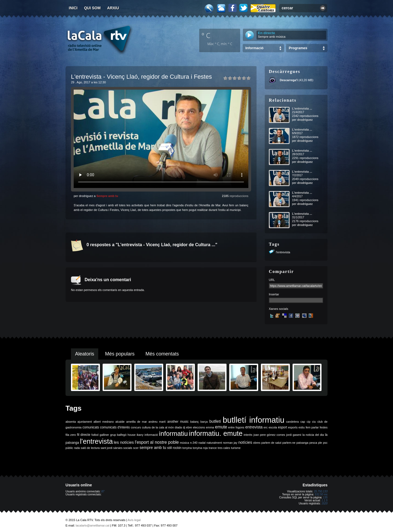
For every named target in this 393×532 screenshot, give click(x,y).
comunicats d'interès (115, 427)
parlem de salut (271, 443)
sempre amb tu (153, 448)
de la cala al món (163, 427)
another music (178, 422)
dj (184, 427)
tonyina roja (200, 448)
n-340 (194, 443)
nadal (202, 443)
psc (325, 443)
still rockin (174, 448)
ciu (314, 422)
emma (210, 427)
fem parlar (312, 427)
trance (213, 448)
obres (257, 443)
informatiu (173, 433)
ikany (140, 435)
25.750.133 (321, 491)
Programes (298, 48)
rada (77, 448)
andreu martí (157, 422)
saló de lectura (90, 448)
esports (293, 427)
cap (303, 422)
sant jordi (107, 448)
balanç (194, 422)
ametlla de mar (136, 422)
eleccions (199, 427)
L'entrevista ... (302, 108)
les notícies (124, 442)
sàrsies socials (123, 448)
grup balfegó (118, 435)
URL (272, 280)
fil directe (84, 435)
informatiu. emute (216, 433)
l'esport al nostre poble (157, 442)
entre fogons (236, 427)
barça (204, 422)
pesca (313, 443)
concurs (136, 427)
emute (221, 427)
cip (309, 422)
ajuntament (85, 422)
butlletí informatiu (254, 420)
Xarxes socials (279, 309)
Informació (254, 48)
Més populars (120, 354)
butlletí (215, 421)
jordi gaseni (294, 435)
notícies (245, 442)
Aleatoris (85, 354)
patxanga (302, 443)
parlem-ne (289, 443)
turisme (236, 448)
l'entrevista (283, 252)
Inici (73, 8)
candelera (292, 422)
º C (206, 35)
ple (320, 443)
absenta (71, 422)
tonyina (187, 448)
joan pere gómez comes (269, 435)
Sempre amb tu (107, 196)
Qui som (92, 8)
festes (324, 427)
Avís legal (134, 520)
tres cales (224, 448)
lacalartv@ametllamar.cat (93, 525)
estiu (302, 427)
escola (273, 427)
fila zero (71, 435)
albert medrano (104, 422)
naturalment (214, 443)
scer (136, 448)
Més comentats (162, 354)
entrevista (254, 427)
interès (248, 435)
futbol (95, 435)
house (132, 435)
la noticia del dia (313, 435)
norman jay (230, 443)
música (184, 443)
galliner (104, 435)
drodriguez (305, 120)
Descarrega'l (289, 80)
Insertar (274, 294)
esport (282, 427)
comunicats (91, 427)
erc (266, 427)
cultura (146, 427)
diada (178, 427)
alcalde (120, 422)
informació (151, 435)
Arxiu (113, 8)
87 (103, 491)
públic (69, 448)
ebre (189, 427)
